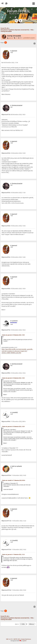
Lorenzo (15, 321)
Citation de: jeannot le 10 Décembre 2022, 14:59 (13, 335)
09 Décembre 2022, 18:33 (13, 115)
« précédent (26, 38)
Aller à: (17, 624)
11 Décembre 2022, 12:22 (14, 521)
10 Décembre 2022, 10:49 (13, 153)
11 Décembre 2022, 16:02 (14, 590)
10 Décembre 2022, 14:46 (13, 257)
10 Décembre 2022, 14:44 (13, 226)
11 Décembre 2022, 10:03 (14, 475)
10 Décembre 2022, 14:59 (13, 289)
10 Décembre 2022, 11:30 (13, 193)
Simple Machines (26, 639)
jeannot (11, 38)
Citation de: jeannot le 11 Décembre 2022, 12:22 (13, 554)
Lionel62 (15, 412)
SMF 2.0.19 (9, 639)
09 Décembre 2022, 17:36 (10, 63)
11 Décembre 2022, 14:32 (14, 550)
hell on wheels (17, 466)
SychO (25, 641)
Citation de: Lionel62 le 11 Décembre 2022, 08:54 (13, 480)
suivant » (33, 38)
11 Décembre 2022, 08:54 (13, 422)
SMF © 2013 (17, 639)
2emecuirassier (17, 105)
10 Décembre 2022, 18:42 (13, 373)
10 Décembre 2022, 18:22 (13, 330)
